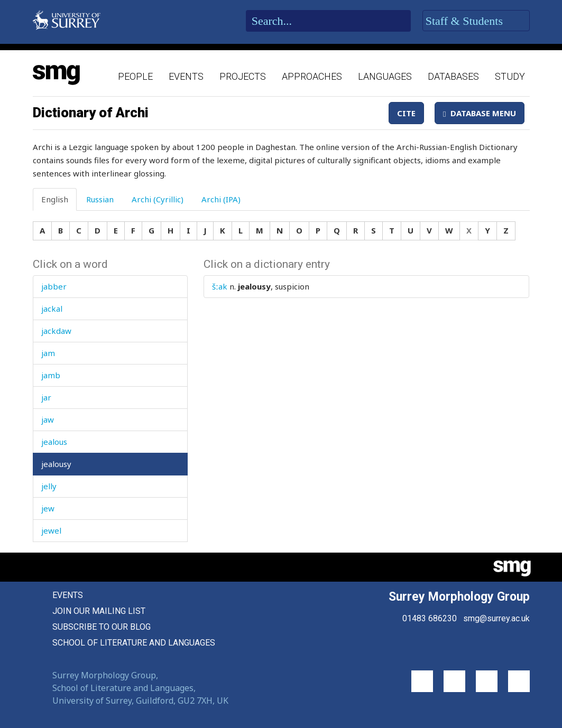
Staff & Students (476, 21)
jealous (54, 442)
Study (510, 76)
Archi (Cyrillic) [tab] (158, 199)
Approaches (312, 76)
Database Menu (479, 113)
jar (46, 397)
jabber (54, 286)
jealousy (56, 464)
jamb (51, 375)
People (135, 76)
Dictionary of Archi (91, 113)
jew (48, 508)
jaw (48, 419)
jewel (51, 530)
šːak (220, 286)
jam (48, 353)
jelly (49, 486)
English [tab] (55, 199)
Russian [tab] (100, 199)
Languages (385, 76)
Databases (453, 76)
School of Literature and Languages (134, 643)
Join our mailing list (99, 611)
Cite (406, 113)
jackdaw (56, 331)
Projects (243, 76)
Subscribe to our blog (102, 627)
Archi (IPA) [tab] (221, 199)
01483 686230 (430, 618)
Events (186, 76)
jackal (52, 309)
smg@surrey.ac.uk (496, 618)
